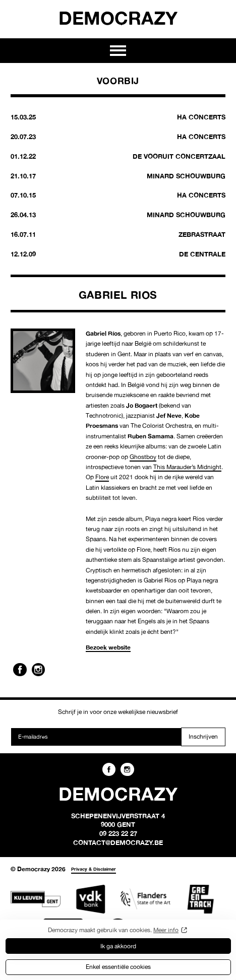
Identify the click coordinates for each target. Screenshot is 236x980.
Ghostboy (143, 457)
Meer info (166, 930)
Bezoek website (108, 647)
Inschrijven (203, 736)
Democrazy (118, 18)
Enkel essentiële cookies (118, 967)
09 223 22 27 (118, 833)
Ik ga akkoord (118, 946)
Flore (102, 477)
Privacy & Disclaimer (94, 869)
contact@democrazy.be (118, 842)
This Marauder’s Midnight (187, 467)
